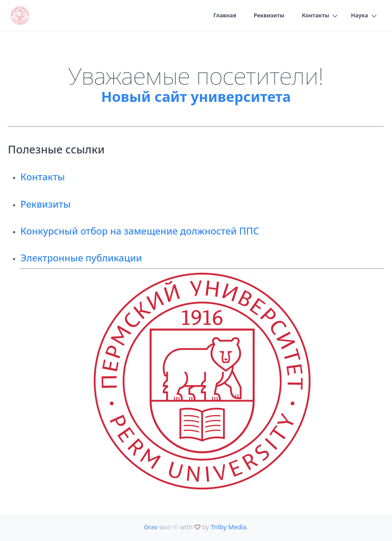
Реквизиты (269, 16)
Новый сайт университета (196, 96)
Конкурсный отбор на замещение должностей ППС (140, 231)
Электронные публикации (81, 258)
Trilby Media (229, 527)
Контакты (315, 16)
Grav (151, 527)
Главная (224, 16)
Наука (359, 16)
